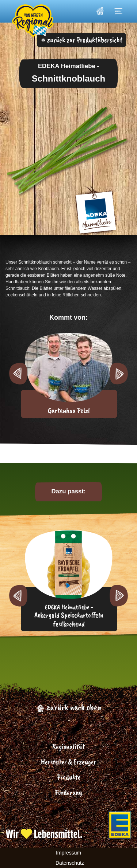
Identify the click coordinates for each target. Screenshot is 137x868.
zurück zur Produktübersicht (82, 40)
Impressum (68, 853)
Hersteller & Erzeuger (68, 762)
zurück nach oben (69, 707)
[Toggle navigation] (119, 11)
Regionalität (68, 747)
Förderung (68, 792)
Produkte (69, 777)
